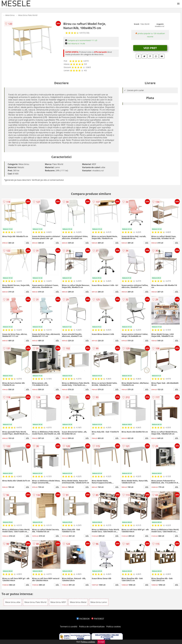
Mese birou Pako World (28, 15)
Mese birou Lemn (99, 602)
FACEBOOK (83, 619)
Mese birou (10, 15)
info (27, 243)
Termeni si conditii (69, 627)
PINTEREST (98, 619)
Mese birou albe (13, 602)
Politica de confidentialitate (92, 627)
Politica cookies (114, 627)
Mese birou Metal (78, 602)
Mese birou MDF (58, 602)
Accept (101, 642)
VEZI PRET (150, 48)
